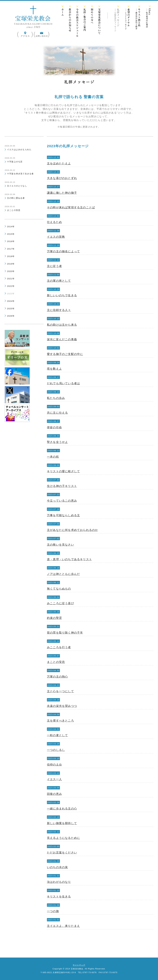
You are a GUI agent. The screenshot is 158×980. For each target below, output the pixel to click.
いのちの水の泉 (57, 867)
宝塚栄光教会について (99, 22)
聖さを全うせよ (57, 442)
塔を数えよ (54, 369)
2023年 (11, 294)
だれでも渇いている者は (63, 383)
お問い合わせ (42, 34)
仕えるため (54, 222)
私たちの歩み (56, 398)
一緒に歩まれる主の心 (62, 809)
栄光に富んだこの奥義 (62, 339)
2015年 (11, 234)
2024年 (11, 301)
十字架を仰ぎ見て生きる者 (20, 174)
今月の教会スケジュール (77, 22)
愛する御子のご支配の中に (65, 354)
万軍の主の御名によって (63, 251)
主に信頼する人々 (59, 310)
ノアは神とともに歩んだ (63, 574)
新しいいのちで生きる (62, 295)
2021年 (11, 279)
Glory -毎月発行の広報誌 (148, 22)
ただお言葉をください (62, 853)
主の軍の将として (59, 281)
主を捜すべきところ (60, 721)
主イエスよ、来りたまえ (63, 926)
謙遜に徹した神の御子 (62, 193)
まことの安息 (56, 662)
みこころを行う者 (59, 647)
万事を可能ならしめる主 (63, 515)
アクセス (25, 34)
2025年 (11, 309)
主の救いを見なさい (60, 545)
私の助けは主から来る (62, 325)
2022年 (11, 286)
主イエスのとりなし (17, 186)
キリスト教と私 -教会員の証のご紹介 (138, 22)
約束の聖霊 (54, 618)
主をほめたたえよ (59, 163)
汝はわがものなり (59, 882)
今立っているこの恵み (62, 501)
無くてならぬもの (59, 589)
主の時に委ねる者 (16, 198)
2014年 (11, 227)
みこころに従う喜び (60, 603)
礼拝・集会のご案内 (85, 22)
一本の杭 (53, 457)
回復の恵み (54, 794)
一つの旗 (53, 911)
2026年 (11, 316)
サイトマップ (79, 965)
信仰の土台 (54, 765)
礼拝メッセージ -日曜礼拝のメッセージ (117, 22)
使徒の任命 (54, 427)
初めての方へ (92, 22)
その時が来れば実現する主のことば (71, 207)
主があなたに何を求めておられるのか (72, 530)
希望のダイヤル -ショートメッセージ (127, 22)
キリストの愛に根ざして (63, 471)
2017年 (11, 249)
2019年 (11, 264)
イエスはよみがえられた (19, 150)
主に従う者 (54, 266)
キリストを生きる (59, 897)
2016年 (11, 241)
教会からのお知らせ (70, 22)
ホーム (63, 22)
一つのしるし (56, 750)
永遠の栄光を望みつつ (62, 706)
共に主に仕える (57, 413)
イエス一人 (54, 779)
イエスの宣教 (56, 237)
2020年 (11, 271)
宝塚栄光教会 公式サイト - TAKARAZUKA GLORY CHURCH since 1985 (33, 17)
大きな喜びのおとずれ (62, 178)
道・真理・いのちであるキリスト (69, 559)
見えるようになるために (63, 838)
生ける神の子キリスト (62, 486)
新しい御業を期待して (62, 823)
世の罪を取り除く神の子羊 (65, 633)
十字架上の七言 (15, 162)
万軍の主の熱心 (57, 677)
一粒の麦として (57, 735)
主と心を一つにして (60, 691)
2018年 (11, 256)
